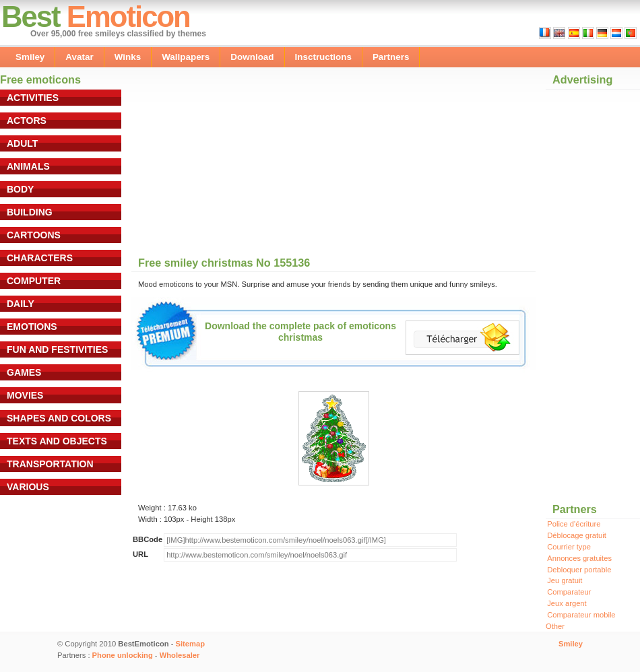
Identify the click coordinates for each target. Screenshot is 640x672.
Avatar (79, 57)
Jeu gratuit (565, 580)
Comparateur (569, 592)
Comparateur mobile (581, 615)
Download (252, 57)
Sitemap (191, 644)
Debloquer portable (579, 570)
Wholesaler (180, 655)
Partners (391, 57)
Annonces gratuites (579, 558)
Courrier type (569, 547)
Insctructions (323, 57)
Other (555, 626)
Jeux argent (567, 603)
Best (31, 16)
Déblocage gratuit (577, 535)
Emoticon (128, 16)
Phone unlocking (123, 655)
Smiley (30, 57)
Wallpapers (186, 57)
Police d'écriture (574, 524)
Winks (128, 57)
